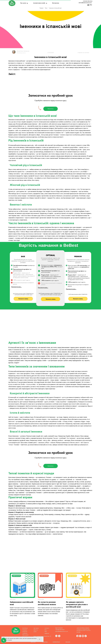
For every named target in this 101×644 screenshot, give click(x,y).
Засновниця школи (21, 53)
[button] (51, 109)
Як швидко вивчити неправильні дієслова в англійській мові (77, 605)
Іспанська (25, 632)
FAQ (46, 632)
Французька (25, 635)
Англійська (25, 628)
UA (88, 5)
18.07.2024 (13, 600)
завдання (47, 633)
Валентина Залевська (23, 51)
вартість (36, 630)
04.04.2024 (41, 600)
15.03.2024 (69, 600)
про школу (36, 628)
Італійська (25, 633)
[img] (22, 585)
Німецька (25, 630)
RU (91, 5)
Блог (46, 8)
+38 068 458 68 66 (88, 1)
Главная (41, 8)
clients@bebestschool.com (85, 3)
